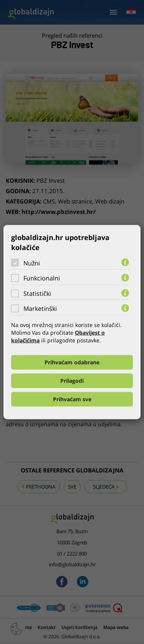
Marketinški (40, 309)
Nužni (32, 263)
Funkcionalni (42, 278)
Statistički (37, 294)
